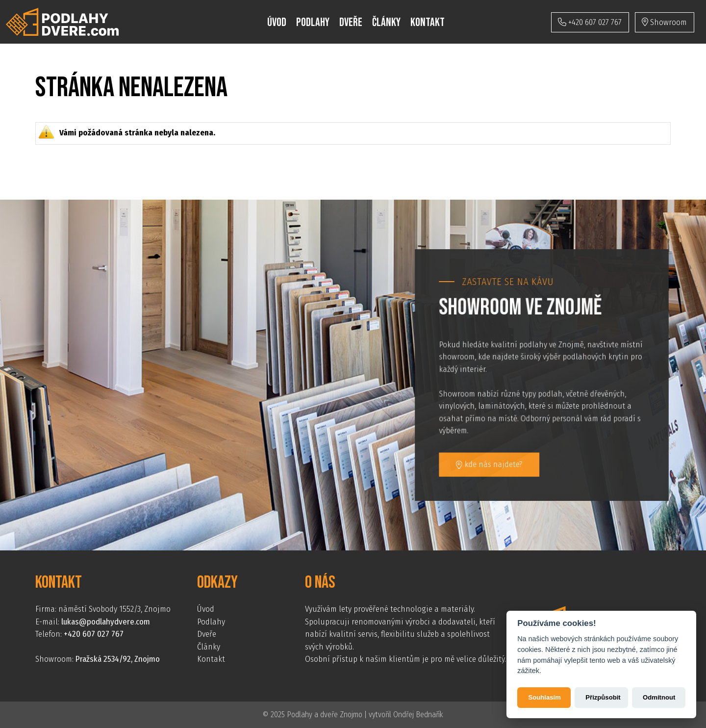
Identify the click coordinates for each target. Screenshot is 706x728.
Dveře (351, 22)
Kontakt (428, 22)
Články (386, 22)
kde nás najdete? (490, 463)
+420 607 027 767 (590, 22)
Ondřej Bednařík (418, 715)
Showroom (664, 22)
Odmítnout (659, 697)
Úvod (277, 22)
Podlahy (313, 22)
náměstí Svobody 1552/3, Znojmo (114, 609)
